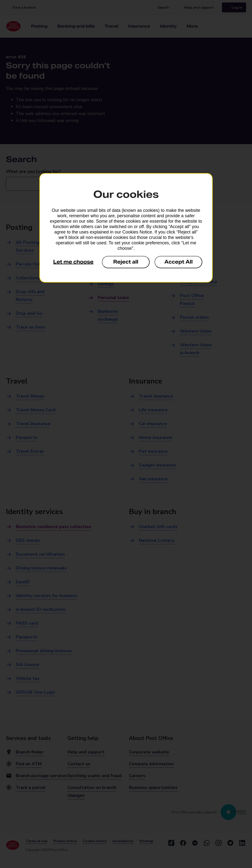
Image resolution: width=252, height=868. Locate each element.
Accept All (179, 262)
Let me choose (73, 262)
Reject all (126, 262)
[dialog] (126, 228)
